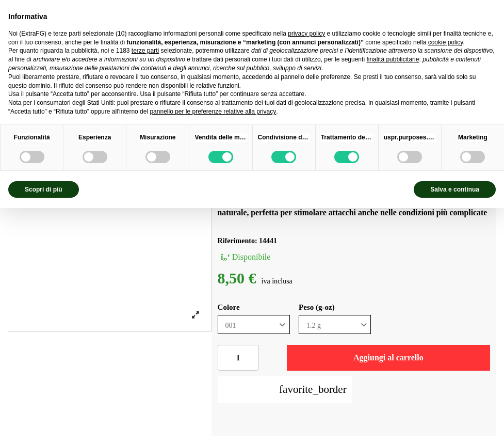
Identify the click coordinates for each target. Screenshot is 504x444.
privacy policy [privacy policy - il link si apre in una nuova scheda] (306, 34)
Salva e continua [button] (455, 189)
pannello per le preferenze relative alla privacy (213, 112)
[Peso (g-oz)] (335, 324)
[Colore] (254, 324)
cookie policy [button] (446, 42)
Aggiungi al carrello (388, 358)
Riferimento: (238, 241)
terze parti (145, 51)
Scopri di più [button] (44, 189)
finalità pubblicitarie (393, 59)
